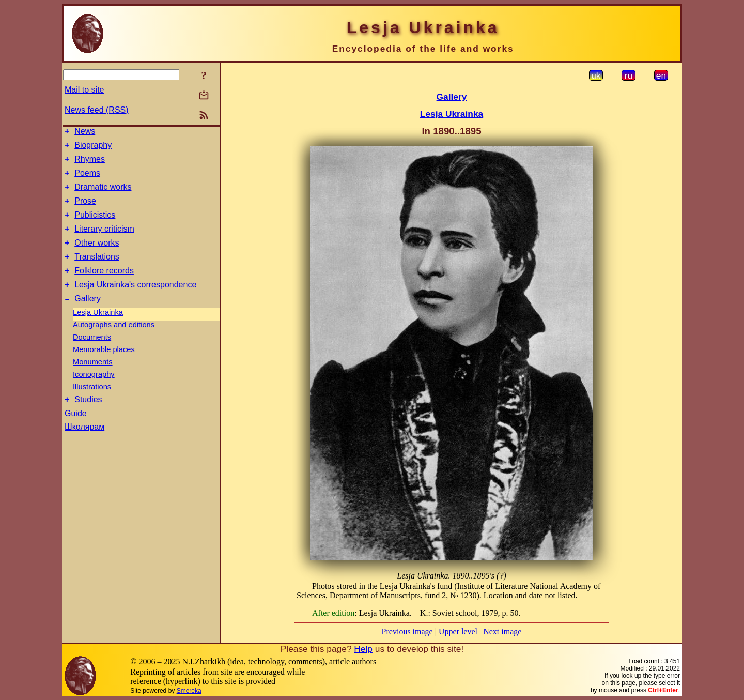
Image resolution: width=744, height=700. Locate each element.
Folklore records (104, 288)
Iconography (94, 394)
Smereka (189, 691)
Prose (85, 210)
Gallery (88, 319)
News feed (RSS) (97, 110)
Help (363, 649)
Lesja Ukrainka (98, 332)
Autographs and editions (114, 345)
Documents (92, 357)
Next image (502, 631)
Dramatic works (103, 195)
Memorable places (104, 370)
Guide (76, 435)
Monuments (93, 382)
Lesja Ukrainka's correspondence (135, 303)
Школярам (84, 448)
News (85, 133)
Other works (97, 257)
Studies (88, 421)
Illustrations (92, 407)
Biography (93, 148)
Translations (97, 272)
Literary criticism (104, 241)
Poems (87, 179)
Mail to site (84, 90)
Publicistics (95, 226)
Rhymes (90, 164)
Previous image (407, 631)
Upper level (458, 631)
